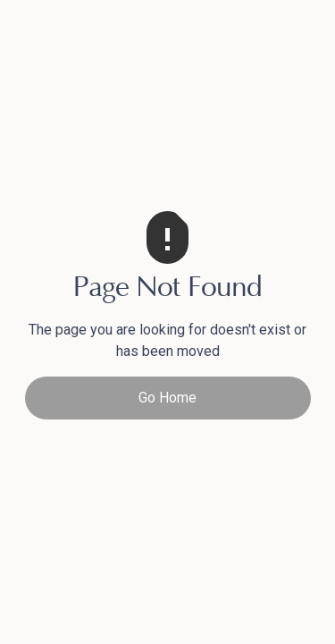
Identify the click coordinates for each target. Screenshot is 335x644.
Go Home (167, 398)
